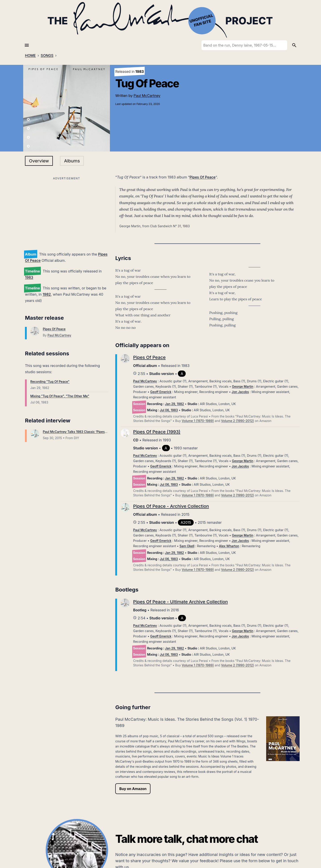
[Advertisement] (67, 213)
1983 (29, 277)
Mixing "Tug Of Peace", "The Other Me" (60, 396)
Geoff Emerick (161, 392)
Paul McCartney (147, 96)
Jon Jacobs (240, 392)
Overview (39, 161)
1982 (47, 294)
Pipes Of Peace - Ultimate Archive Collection (180, 602)
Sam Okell (187, 546)
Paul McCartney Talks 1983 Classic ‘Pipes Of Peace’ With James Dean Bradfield (102, 432)
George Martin (243, 386)
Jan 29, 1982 (174, 404)
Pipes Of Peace (54, 329)
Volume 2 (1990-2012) (238, 421)
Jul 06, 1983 (169, 410)
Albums (72, 161)
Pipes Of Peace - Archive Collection (171, 506)
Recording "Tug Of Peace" (50, 382)
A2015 (186, 522)
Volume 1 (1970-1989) (198, 421)
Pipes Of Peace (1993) (157, 432)
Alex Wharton (229, 546)
